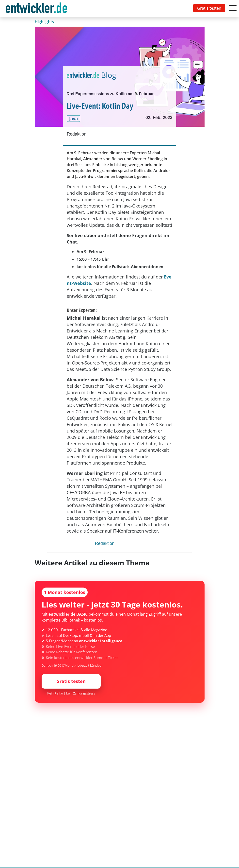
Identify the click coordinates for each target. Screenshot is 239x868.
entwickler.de (36, 9)
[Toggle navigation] (37, 8)
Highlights (44, 22)
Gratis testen (209, 8)
